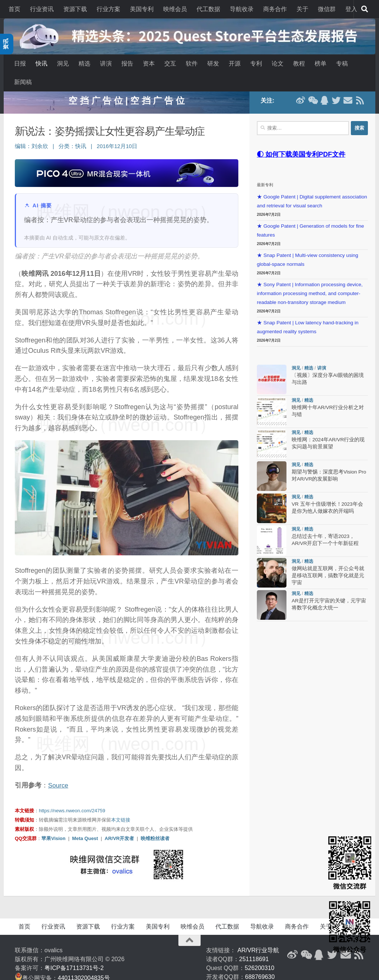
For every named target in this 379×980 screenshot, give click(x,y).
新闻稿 (23, 82)
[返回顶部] (189, 927)
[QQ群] (319, 941)
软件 (192, 63)
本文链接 (121, 806)
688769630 (260, 963)
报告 (127, 63)
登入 (351, 9)
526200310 (259, 954)
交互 (170, 63)
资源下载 (75, 9)
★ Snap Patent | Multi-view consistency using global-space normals (308, 246)
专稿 (342, 63)
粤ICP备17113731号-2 (74, 954)
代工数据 (208, 9)
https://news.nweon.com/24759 (72, 797)
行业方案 (108, 9)
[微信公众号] (306, 941)
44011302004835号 (84, 964)
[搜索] (365, 9)
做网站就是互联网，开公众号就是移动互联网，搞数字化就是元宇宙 (328, 562)
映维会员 (175, 9)
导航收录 (242, 9)
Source (59, 772)
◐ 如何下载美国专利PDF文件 (301, 141)
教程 (299, 63)
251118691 (254, 945)
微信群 (327, 9)
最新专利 (265, 171)
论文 (278, 63)
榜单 (321, 63)
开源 (235, 63)
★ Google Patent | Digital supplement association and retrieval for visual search (312, 188)
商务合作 (275, 9)
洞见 (63, 63)
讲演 (106, 63)
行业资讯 (42, 9)
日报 (20, 63)
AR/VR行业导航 (259, 936)
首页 (14, 9)
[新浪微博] (292, 941)
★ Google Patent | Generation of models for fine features (311, 217)
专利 (256, 63)
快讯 (41, 63)
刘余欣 (40, 133)
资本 (149, 63)
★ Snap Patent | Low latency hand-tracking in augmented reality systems (308, 313)
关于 (302, 9)
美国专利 (142, 9)
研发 (213, 63)
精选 (84, 63)
